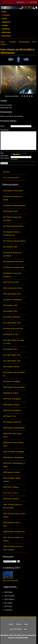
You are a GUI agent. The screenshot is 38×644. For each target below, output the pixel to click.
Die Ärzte (6, 172)
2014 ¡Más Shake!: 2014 (12, 323)
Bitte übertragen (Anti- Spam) (5, 156)
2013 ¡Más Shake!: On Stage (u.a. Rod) (13, 342)
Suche (4, 19)
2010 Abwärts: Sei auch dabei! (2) (14, 374)
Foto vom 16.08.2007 (10, 581)
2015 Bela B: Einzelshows (12, 300)
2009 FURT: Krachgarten (12, 399)
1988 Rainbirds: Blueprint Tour (14, 532)
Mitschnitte (6, 32)
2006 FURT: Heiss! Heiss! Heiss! (12, 435)
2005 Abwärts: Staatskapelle (13, 457)
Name (3, 126)
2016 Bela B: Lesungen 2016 (13, 267)
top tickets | (21, 2)
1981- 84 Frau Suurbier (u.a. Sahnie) (13, 539)
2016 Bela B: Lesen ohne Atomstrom (12, 275)
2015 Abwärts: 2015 (10, 305)
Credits (5, 25)
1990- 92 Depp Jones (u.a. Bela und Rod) (13, 506)
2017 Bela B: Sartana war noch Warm (12, 219)
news (26, 624)
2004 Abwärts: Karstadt (11, 472)
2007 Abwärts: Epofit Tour (12, 422)
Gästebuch (6, 22)
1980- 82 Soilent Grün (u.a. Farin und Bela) (13, 548)
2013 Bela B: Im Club (11, 334)
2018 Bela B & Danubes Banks (14, 206)
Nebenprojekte (24, 42)
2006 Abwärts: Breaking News (14, 428)
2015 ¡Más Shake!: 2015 (12, 294)
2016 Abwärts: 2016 (10, 247)
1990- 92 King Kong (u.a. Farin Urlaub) (14, 515)
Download (6, 29)
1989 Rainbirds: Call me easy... (12, 524)
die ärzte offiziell (16, 629)
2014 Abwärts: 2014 (10, 311)
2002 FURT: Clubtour (11, 493)
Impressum (6, 36)
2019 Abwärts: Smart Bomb (13, 191)
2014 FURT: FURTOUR (12, 317)
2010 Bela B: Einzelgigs (12, 381)
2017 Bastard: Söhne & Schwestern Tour (11, 234)
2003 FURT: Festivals (11, 487)
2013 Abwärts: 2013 (10, 349)
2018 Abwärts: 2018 (10, 211)
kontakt (19, 624)
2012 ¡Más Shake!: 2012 (12, 355)
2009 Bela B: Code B (11, 393)
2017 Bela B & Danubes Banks (14, 241)
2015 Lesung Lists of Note (12, 288)
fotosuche (8, 557)
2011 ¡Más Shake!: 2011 (12, 361)
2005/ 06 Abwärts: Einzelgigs (13, 452)
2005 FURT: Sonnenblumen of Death (14, 465)
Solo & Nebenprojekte (11, 178)
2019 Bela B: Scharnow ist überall (13, 198)
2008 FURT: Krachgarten (12, 410)
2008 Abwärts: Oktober (11, 405)
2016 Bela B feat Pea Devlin (13, 262)
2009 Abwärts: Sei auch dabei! (14, 387)
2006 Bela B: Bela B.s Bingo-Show (13, 444)
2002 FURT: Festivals (11, 499)
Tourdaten (6, 15)
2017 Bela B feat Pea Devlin (13, 226)
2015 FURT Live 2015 (11, 282)
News (4, 12)
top (25, 629)
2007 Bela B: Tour (9, 416)
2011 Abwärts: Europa (11, 367)
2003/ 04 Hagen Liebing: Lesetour (12, 480)
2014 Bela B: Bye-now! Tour (13, 329)
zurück (11, 624)
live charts (33, 2)
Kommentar (5, 130)
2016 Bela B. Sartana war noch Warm (12, 254)
